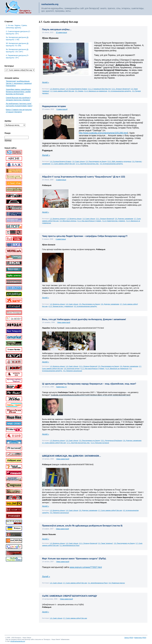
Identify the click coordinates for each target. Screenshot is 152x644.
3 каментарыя (61, 180)
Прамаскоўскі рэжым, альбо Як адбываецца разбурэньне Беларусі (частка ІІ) (82, 526)
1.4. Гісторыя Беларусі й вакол (76, 89)
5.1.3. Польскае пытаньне (100, 443)
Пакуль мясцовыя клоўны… (57, 29)
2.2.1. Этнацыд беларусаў (121, 89)
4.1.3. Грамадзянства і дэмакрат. (114, 221)
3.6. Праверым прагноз (117, 583)
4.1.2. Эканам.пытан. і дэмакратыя (61, 306)
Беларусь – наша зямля (18, 8)
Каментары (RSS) (140, 638)
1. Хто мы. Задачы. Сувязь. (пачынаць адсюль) (17, 26)
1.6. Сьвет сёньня (78, 161)
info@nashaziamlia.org (18, 641)
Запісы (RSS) (129, 638)
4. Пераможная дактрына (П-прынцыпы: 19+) (17, 57)
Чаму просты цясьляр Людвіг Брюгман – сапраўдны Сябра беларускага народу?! (85, 236)
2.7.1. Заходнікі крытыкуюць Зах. (87, 164)
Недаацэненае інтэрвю (54, 106)
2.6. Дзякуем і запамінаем (124, 219)
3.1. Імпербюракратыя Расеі (69, 545)
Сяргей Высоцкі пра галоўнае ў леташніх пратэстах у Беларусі (18, 99)
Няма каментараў (64, 322)
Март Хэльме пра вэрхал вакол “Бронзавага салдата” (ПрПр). (74, 559)
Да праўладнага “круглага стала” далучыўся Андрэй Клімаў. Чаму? (19, 105)
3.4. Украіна (79, 91)
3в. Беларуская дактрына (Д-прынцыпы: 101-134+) (17, 50)
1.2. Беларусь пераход (58, 219)
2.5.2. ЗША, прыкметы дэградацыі (119, 161)
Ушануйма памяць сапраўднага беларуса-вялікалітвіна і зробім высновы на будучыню (18, 92)
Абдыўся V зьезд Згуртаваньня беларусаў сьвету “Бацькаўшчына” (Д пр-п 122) (84, 177)
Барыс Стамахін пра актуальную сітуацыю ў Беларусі (19, 111)
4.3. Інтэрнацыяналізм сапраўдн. (120, 91)
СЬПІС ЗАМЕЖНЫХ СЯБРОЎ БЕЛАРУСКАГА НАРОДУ (70, 596)
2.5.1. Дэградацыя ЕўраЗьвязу (111, 440)
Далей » (46, 82)
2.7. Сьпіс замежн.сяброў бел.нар (62, 91)
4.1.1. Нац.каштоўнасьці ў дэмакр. (89, 221)
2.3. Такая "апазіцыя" (106, 543)
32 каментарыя (61, 33)
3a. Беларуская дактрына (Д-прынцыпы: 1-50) (17, 38)
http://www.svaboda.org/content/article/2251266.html (103, 133)
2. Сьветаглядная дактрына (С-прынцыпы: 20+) (18, 33)
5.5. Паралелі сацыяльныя (73, 371)
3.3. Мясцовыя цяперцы (68, 221)
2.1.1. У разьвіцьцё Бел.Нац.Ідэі (99, 89)
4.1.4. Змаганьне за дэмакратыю (96, 91)
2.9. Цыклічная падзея (72, 368)
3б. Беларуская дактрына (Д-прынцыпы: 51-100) (17, 44)
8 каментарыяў (62, 109)
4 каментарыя (61, 239)
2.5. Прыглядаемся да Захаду (96, 161)
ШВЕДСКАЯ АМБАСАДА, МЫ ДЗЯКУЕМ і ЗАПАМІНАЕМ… (72, 456)
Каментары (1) (62, 387)
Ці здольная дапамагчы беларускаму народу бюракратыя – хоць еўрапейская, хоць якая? (89, 384)
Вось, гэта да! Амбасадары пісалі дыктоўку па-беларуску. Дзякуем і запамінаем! (84, 319)
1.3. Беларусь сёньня (57, 89)
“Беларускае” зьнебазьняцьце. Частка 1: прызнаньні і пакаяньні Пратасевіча (19, 83)
